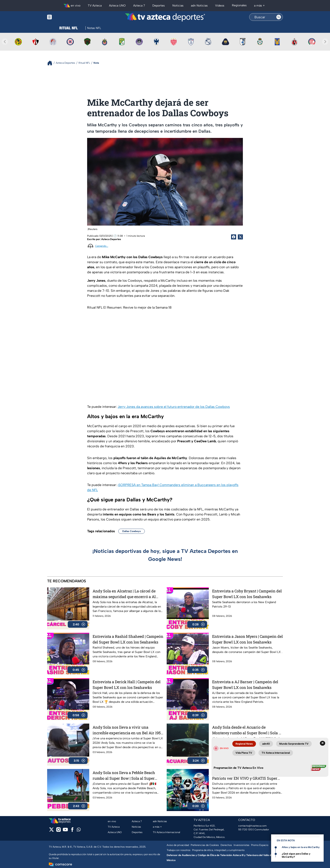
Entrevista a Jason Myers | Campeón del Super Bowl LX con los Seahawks (247, 639)
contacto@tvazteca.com (252, 826)
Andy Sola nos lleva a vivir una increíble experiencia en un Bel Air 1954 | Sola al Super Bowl (128, 730)
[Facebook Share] (234, 237)
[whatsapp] (79, 830)
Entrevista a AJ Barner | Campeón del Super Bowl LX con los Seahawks (245, 685)
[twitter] (51, 831)
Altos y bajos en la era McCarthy (301, 847)
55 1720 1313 (245, 830)
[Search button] (279, 17)
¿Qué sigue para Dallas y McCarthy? (296, 855)
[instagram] (58, 831)
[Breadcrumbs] (51, 63)
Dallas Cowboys (132, 531)
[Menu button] (64, 17)
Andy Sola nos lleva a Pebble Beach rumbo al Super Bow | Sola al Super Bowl (124, 775)
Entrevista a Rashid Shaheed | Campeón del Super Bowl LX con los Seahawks (128, 639)
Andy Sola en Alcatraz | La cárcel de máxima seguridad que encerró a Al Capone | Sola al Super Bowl (124, 594)
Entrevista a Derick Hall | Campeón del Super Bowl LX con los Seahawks (127, 685)
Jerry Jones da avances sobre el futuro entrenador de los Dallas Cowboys (174, 407)
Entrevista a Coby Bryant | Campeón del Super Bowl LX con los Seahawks (247, 594)
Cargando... (102, 246)
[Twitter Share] (240, 237)
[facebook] (72, 831)
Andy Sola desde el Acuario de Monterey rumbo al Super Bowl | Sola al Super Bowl (247, 730)
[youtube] (65, 831)
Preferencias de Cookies (205, 845)
